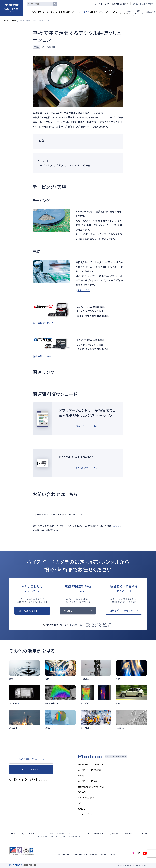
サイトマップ (114, 854)
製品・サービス (43, 12)
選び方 (34, 12)
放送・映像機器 (43, 837)
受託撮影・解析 (64, 12)
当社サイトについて (64, 854)
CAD (39, 834)
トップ (28, 12)
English (143, 4)
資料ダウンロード (139, 12)
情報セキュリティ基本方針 (98, 854)
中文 (150, 4)
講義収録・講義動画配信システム (61, 834)
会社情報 (115, 4)
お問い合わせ (150, 12)
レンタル (54, 12)
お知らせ (136, 4)
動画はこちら (84, 290)
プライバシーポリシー (80, 854)
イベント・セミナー (104, 4)
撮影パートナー (77, 12)
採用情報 (123, 4)
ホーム (95, 4)
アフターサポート (105, 12)
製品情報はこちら (42, 323)
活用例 (86, 12)
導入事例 (94, 12)
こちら (116, 526)
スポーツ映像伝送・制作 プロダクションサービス (66, 837)
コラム (115, 12)
